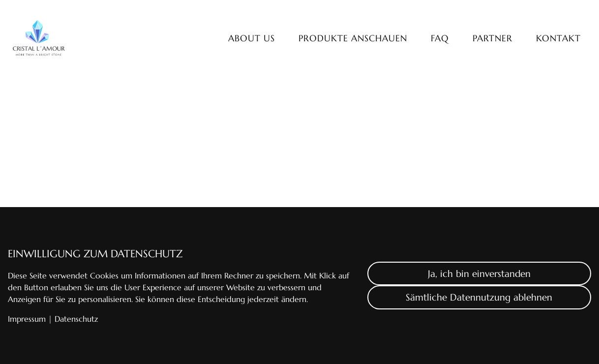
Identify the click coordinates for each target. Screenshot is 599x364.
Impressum (27, 319)
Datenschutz (76, 319)
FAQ (440, 38)
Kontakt (558, 38)
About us (252, 38)
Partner (493, 38)
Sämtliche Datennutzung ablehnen (479, 297)
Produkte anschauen (353, 38)
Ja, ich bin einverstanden (479, 273)
